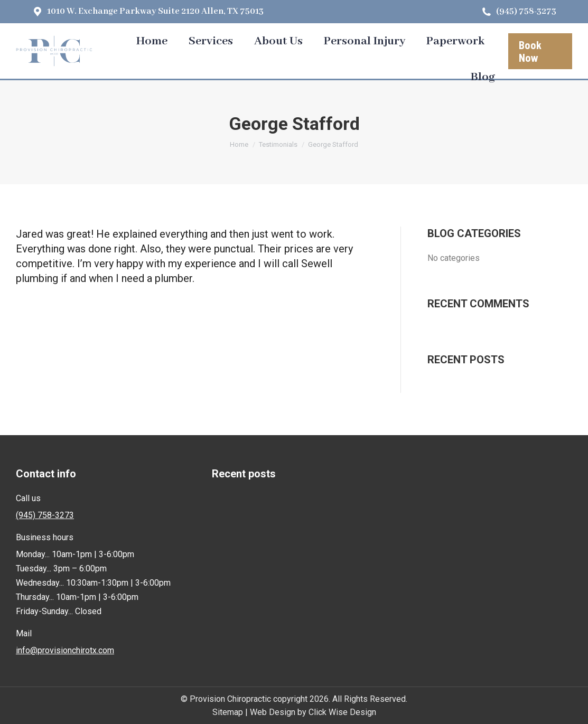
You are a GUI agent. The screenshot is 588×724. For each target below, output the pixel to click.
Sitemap (228, 712)
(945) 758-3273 (519, 12)
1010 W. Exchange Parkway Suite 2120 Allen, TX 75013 (148, 12)
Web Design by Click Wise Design (313, 712)
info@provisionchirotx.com (65, 650)
